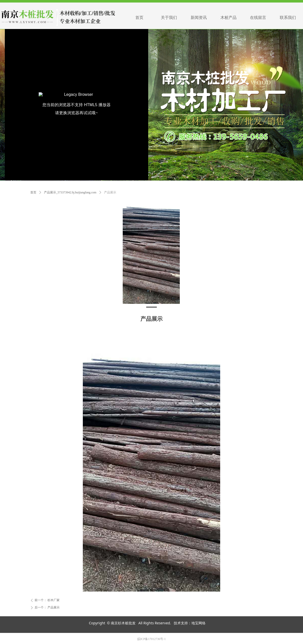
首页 (33, 192)
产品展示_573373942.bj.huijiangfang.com (70, 192)
